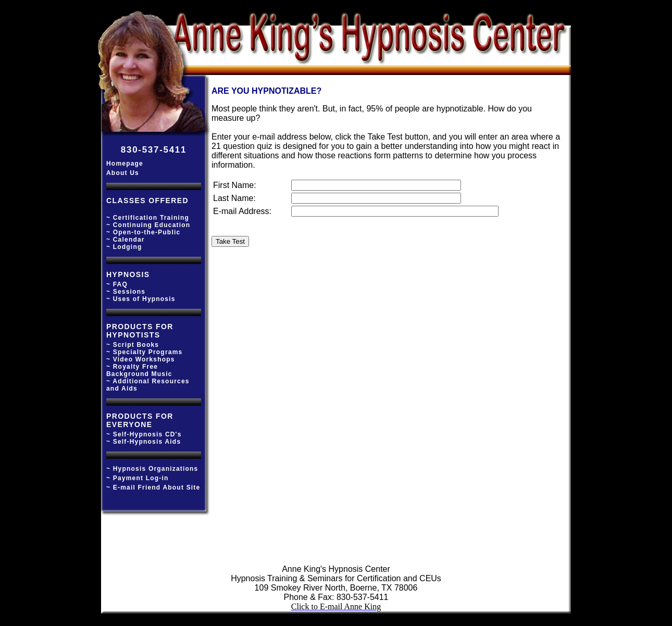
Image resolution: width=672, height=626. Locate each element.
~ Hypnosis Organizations (152, 469)
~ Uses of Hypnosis (141, 299)
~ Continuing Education (148, 225)
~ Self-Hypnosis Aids (144, 442)
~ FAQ (117, 284)
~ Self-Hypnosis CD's (144, 434)
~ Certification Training (148, 218)
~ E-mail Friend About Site (153, 487)
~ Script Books (133, 345)
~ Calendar (126, 240)
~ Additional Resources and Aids (148, 385)
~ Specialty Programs (144, 352)
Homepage (125, 164)
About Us (123, 173)
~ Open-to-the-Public (143, 232)
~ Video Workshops (141, 359)
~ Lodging (124, 247)
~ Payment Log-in (138, 478)
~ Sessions (126, 292)
